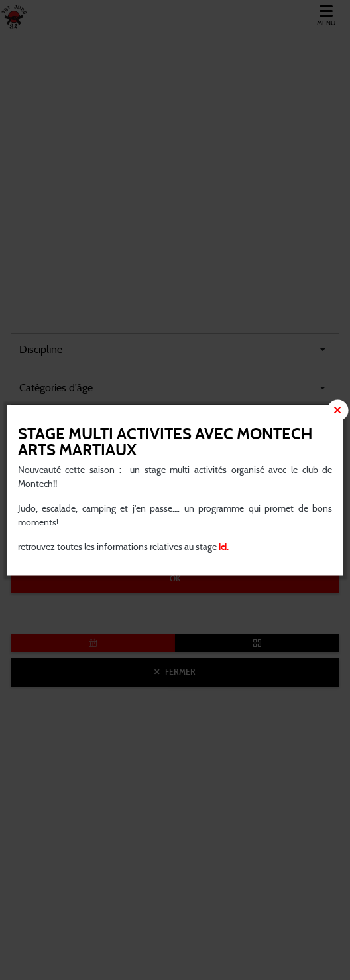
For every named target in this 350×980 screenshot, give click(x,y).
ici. (223, 547)
